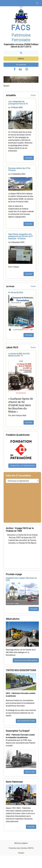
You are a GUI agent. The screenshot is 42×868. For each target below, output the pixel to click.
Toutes (33, 95)
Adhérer (21, 59)
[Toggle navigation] (37, 3)
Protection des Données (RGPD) (21, 848)
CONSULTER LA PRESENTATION (22, 466)
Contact (21, 853)
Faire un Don (30, 772)
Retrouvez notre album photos (26, 660)
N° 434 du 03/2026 (16, 293)
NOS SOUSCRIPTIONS (26, 721)
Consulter (29, 158)
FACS (21, 28)
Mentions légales (21, 843)
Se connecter (21, 65)
